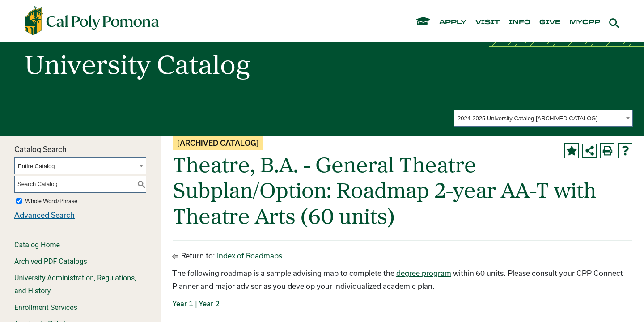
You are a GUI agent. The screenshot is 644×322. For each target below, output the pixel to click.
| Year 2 (206, 303)
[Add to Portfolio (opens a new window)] (572, 151)
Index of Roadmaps (250, 256)
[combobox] (543, 118)
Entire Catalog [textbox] (36, 166)
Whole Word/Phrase (51, 201)
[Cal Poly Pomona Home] (92, 21)
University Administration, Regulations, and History (75, 284)
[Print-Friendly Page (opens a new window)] (607, 151)
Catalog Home (37, 245)
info (520, 22)
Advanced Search (44, 215)
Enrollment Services (46, 307)
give (550, 22)
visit (488, 22)
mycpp (585, 22)
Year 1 (183, 303)
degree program (424, 273)
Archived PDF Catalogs (51, 261)
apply (453, 22)
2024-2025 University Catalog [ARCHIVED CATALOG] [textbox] (527, 118)
